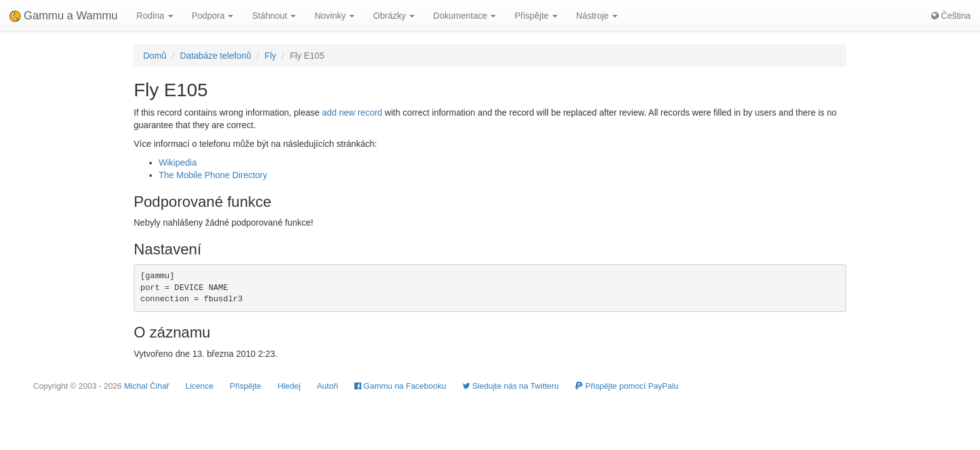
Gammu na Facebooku (400, 386)
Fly (270, 56)
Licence (200, 386)
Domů (155, 56)
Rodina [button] (154, 16)
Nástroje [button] (597, 16)
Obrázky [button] (394, 16)
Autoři (327, 386)
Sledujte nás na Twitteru (511, 386)
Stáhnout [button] (274, 16)
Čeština (951, 16)
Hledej (289, 386)
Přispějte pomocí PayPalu (627, 386)
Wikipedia (178, 162)
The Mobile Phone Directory (213, 175)
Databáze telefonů (216, 56)
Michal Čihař (146, 386)
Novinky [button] (334, 16)
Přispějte (246, 386)
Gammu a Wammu (63, 16)
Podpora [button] (213, 16)
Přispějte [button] (536, 16)
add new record (352, 112)
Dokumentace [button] (464, 16)
